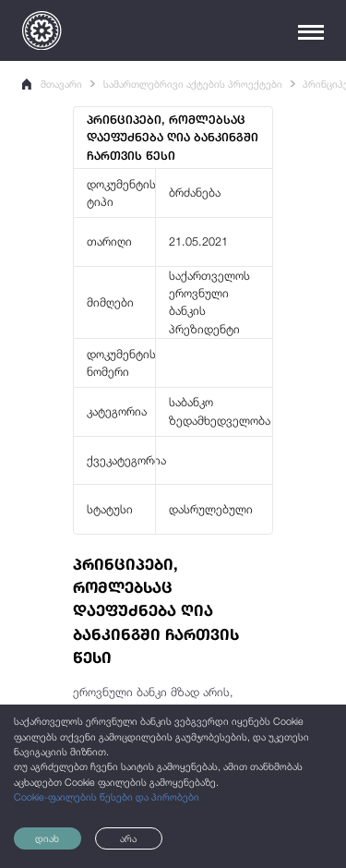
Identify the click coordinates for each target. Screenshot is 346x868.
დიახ (47, 838)
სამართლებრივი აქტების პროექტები (193, 84)
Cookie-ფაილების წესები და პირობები (107, 797)
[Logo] (42, 30)
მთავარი (52, 84)
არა (128, 838)
